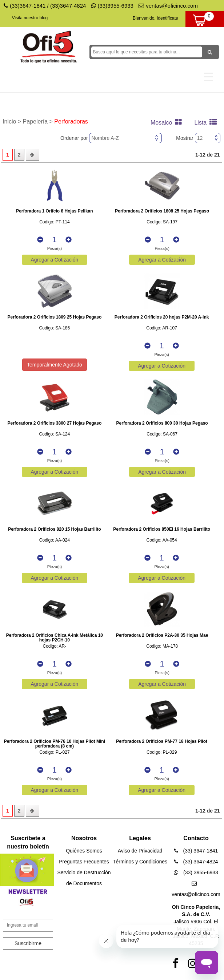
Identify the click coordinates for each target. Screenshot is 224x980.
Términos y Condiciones (140, 862)
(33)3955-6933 (112, 6)
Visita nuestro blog (30, 18)
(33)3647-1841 (28, 6)
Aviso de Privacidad (140, 851)
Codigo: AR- (55, 646)
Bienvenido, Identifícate (155, 18)
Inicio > (13, 122)
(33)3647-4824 (68, 6)
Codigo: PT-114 (54, 222)
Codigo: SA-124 (55, 434)
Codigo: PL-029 (162, 752)
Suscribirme (28, 943)
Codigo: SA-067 (162, 434)
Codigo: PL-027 (54, 752)
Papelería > (39, 122)
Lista (207, 123)
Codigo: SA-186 (55, 328)
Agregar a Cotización (55, 260)
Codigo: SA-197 (162, 222)
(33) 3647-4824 (196, 862)
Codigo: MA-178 (162, 646)
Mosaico (168, 123)
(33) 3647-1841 (196, 851)
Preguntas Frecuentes (84, 862)
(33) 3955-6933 (196, 872)
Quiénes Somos (84, 851)
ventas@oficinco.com (168, 6)
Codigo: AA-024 (55, 540)
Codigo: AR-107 (162, 328)
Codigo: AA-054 (162, 540)
